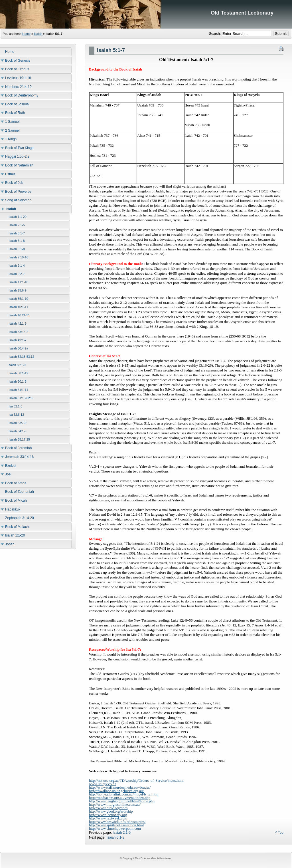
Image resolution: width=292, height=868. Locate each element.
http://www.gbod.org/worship (111, 811)
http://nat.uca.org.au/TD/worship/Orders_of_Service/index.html (136, 780)
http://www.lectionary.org (108, 815)
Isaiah (38, 34)
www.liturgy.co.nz (103, 784)
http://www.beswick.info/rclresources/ (117, 822)
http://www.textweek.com (108, 818)
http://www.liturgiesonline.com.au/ (115, 804)
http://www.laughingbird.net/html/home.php (122, 801)
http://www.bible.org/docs (108, 808)
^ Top (279, 833)
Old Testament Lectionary (146, 14)
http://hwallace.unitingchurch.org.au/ (116, 791)
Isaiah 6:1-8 (115, 837)
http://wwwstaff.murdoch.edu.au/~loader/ (120, 787)
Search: (215, 34)
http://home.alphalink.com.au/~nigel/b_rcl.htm (124, 794)
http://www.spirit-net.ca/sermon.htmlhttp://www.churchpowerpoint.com (116, 827)
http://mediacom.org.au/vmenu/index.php (120, 798)
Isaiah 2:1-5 (122, 833)
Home (26, 34)
